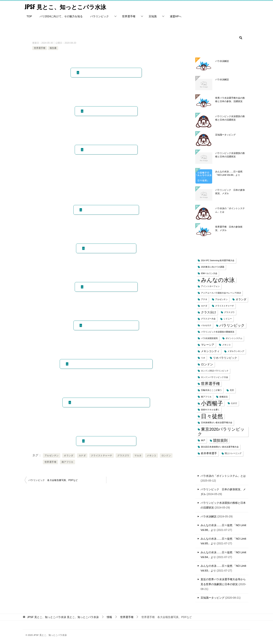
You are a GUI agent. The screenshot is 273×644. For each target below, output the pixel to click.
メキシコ (151, 455)
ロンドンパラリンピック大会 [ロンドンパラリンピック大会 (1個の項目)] (215, 377)
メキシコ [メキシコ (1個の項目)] (226, 344)
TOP (29, 16)
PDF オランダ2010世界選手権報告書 (108, 287)
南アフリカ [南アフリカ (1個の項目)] (206, 396)
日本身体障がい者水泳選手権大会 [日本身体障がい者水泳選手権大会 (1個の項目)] (217, 423)
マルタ (138, 455)
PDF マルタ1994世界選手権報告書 (108, 441)
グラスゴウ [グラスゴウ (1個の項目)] (229, 312)
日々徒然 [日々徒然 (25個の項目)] (212, 416)
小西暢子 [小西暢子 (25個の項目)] (212, 403)
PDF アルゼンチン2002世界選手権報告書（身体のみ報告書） (108, 364)
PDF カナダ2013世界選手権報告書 (108, 248)
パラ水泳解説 (222, 61)
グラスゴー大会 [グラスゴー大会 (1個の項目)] (208, 319)
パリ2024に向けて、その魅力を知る (61, 16)
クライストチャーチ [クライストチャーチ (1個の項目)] (225, 306)
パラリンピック (100, 16)
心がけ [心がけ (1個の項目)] (234, 403)
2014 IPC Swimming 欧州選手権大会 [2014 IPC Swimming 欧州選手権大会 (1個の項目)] (218, 260)
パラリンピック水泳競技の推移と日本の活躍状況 (230, 118)
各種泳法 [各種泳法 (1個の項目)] (224, 396)
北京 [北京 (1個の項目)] (232, 390)
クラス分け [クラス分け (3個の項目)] (209, 312)
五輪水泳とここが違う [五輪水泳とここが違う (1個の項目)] (211, 390)
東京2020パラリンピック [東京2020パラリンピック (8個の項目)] (221, 431)
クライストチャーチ (102, 455)
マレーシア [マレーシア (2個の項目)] (208, 345)
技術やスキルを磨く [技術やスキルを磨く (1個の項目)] (210, 409)
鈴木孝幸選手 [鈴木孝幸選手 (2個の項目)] (209, 453)
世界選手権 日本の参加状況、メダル (229, 228)
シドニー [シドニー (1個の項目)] (228, 319)
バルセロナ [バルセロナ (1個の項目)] (206, 325)
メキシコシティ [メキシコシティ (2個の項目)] (210, 351)
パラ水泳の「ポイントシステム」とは (230, 210)
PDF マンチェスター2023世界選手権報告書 (108, 72)
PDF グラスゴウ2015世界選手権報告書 (108, 210)
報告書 (53, 48)
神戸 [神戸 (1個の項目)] (203, 440)
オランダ (69, 455)
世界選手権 (129, 16)
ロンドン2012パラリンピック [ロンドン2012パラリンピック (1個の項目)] (215, 370)
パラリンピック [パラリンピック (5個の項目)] (232, 325)
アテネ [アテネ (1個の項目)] (204, 299)
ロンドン (166, 455)
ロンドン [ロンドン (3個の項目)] (207, 364)
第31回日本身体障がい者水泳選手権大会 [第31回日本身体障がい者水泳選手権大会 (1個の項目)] (220, 447)
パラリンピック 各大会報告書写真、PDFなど (53, 480)
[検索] (222, 38)
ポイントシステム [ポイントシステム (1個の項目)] (234, 338)
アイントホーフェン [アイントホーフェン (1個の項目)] (210, 286)
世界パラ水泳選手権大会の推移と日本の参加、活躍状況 (230, 99)
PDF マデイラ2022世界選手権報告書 (108, 111)
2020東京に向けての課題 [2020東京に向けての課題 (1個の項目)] (213, 267)
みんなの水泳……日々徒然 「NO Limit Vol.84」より (229, 173)
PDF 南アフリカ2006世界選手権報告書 (108, 325)
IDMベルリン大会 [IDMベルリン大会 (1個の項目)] (209, 273)
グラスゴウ (123, 455)
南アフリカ (67, 462)
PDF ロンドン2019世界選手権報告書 (108, 149)
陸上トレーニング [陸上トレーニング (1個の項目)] (233, 453)
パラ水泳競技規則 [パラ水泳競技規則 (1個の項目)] (209, 338)
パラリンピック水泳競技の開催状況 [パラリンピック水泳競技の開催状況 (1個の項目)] (218, 332)
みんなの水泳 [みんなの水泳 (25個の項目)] (218, 280)
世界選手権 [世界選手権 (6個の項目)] (210, 384)
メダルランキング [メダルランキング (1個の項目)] (236, 351)
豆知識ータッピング (225, 135)
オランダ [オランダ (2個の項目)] (241, 299)
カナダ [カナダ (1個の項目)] (204, 306)
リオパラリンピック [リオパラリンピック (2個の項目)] (225, 358)
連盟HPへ (176, 16)
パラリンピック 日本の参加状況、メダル (230, 192)
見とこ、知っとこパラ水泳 (63, 617)
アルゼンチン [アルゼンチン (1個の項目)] (221, 299)
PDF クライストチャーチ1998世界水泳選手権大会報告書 (108, 402)
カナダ (82, 455)
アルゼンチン (52, 455)
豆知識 (153, 16)
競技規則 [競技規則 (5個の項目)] (220, 440)
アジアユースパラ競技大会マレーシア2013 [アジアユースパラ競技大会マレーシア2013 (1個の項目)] (221, 293)
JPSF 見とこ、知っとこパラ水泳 (65, 7)
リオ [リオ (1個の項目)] (203, 358)
